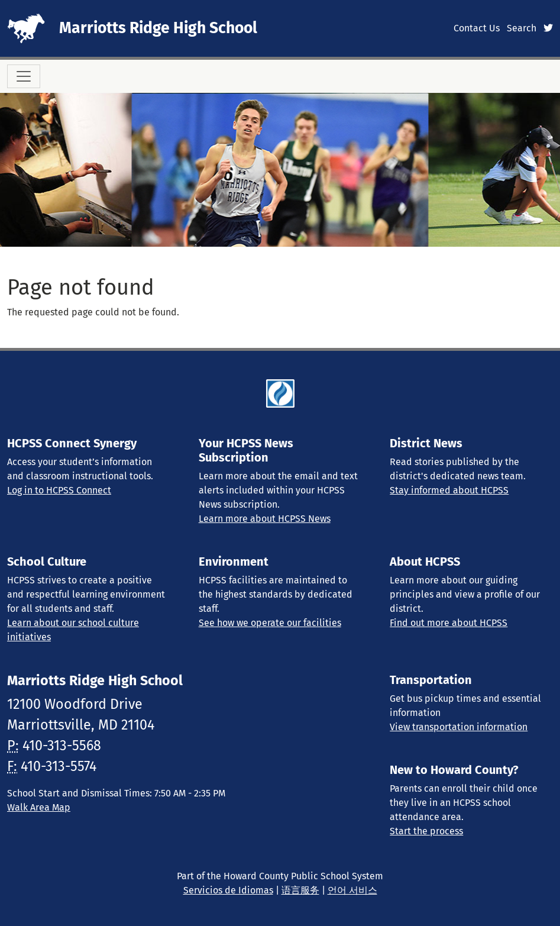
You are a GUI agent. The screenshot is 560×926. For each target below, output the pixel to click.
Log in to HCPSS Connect (59, 490)
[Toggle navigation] (24, 76)
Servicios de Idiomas (228, 890)
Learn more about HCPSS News (265, 519)
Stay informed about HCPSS (449, 490)
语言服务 (300, 890)
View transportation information (459, 727)
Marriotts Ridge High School (158, 28)
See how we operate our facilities (270, 623)
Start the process (426, 831)
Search (522, 28)
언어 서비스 (352, 890)
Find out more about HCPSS (449, 623)
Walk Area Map (39, 807)
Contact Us (477, 28)
